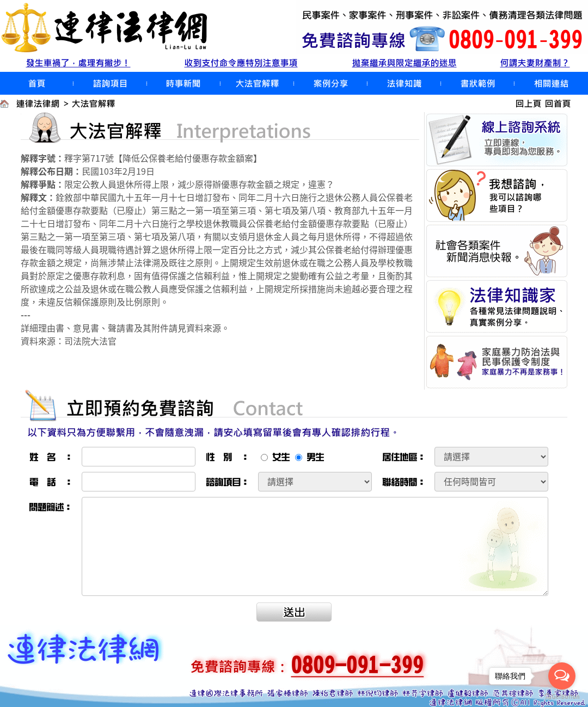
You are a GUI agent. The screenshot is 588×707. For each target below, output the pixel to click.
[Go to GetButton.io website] (562, 696)
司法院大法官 (90, 341)
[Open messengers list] (562, 676)
